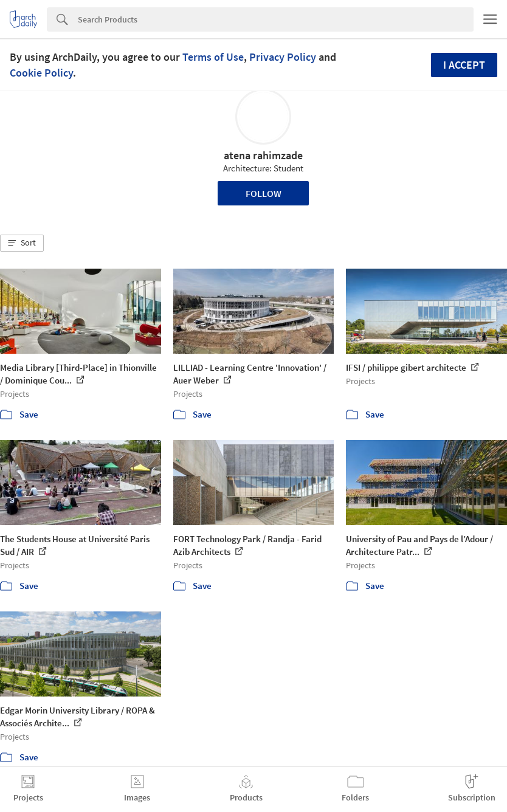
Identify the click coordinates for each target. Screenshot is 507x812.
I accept (464, 65)
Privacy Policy (283, 57)
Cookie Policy (41, 73)
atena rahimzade (263, 155)
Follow (264, 193)
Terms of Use (213, 57)
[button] (22, 243)
